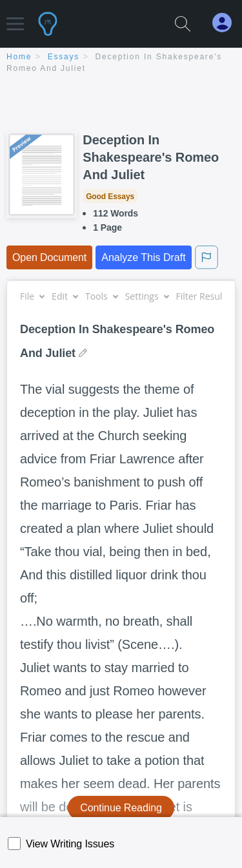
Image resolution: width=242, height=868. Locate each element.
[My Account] (227, 23)
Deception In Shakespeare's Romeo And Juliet (151, 157)
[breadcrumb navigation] (121, 63)
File (32, 296)
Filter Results (208, 296)
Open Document (49, 257)
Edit (65, 296)
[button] (15, 18)
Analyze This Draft (143, 257)
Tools (101, 296)
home (19, 57)
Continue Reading (121, 808)
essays (64, 57)
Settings (147, 296)
